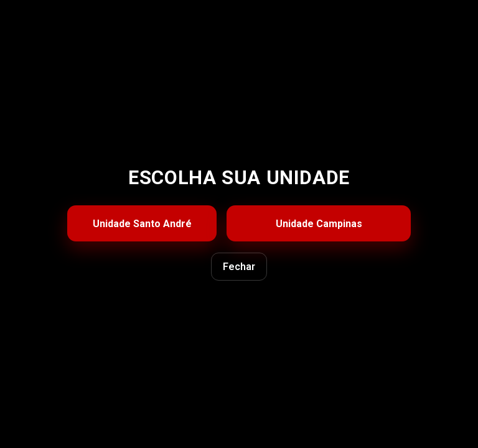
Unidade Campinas (319, 224)
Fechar (239, 267)
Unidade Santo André (142, 224)
